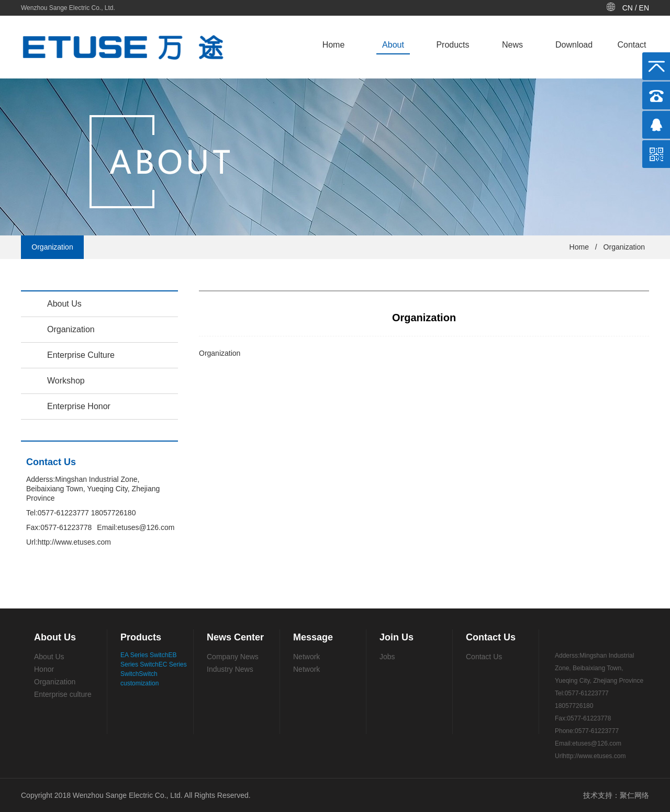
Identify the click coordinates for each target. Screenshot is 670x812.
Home (334, 45)
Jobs (387, 657)
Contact (632, 45)
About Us (64, 304)
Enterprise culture (63, 694)
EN (644, 8)
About (393, 45)
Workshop (66, 381)
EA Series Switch (144, 655)
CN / (631, 8)
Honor (44, 669)
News (512, 45)
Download (574, 45)
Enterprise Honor (79, 406)
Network (306, 657)
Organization (624, 247)
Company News (233, 657)
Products (453, 45)
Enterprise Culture (81, 355)
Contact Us (484, 657)
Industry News (230, 669)
